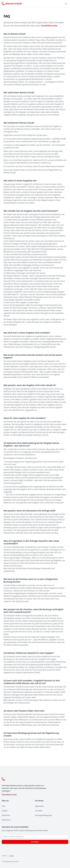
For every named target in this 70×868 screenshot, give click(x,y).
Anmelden (39, 811)
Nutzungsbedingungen (43, 815)
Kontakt (5, 811)
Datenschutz (6, 820)
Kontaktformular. (49, 26)
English (12, 856)
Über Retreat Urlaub (9, 794)
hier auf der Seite (40, 135)
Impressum (6, 815)
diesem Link (34, 717)
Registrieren (39, 806)
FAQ (3, 806)
